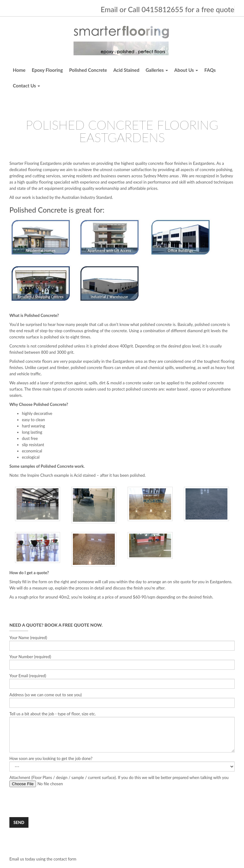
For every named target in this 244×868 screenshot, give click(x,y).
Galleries (157, 70)
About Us (186, 70)
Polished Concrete (88, 70)
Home (19, 70)
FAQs (210, 70)
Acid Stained (126, 70)
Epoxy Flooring (47, 70)
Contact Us (26, 86)
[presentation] (57, 802)
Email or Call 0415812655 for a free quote (168, 9)
